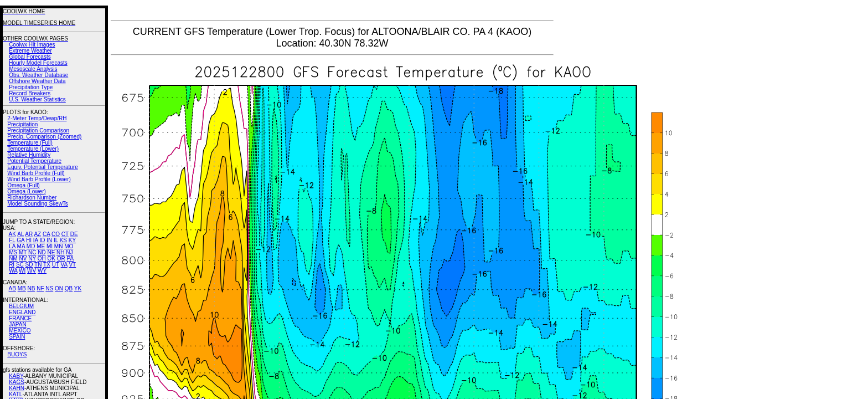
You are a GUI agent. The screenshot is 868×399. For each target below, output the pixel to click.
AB (12, 288)
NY (32, 259)
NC (32, 252)
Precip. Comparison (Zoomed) (44, 137)
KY (72, 240)
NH (60, 252)
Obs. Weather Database (38, 75)
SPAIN (17, 337)
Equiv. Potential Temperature (42, 167)
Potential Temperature (34, 161)
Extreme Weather (30, 51)
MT (23, 252)
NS (49, 288)
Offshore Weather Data (37, 81)
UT (56, 265)
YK (78, 288)
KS (63, 240)
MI (50, 246)
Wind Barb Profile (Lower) (39, 179)
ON (59, 288)
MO (69, 246)
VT (72, 265)
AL (20, 234)
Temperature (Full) (30, 143)
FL (12, 240)
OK (51, 259)
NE (51, 252)
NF (40, 288)
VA (64, 265)
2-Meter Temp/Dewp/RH (37, 118)
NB (31, 288)
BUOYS (17, 354)
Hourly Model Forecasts (38, 63)
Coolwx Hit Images (32, 45)
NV (23, 259)
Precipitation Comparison (38, 131)
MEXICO (20, 331)
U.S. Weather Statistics (37, 99)
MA (21, 246)
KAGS (17, 382)
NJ (69, 252)
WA (13, 271)
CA (46, 234)
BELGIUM (21, 306)
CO (56, 234)
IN (49, 240)
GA (20, 240)
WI (22, 271)
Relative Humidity (29, 155)
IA (36, 240)
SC (20, 265)
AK (12, 234)
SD (29, 265)
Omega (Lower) (26, 191)
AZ (37, 234)
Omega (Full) (23, 185)
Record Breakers (30, 93)
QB (69, 288)
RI (12, 265)
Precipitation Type (31, 87)
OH (42, 259)
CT (65, 234)
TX (47, 265)
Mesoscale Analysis (33, 69)
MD (31, 246)
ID (42, 240)
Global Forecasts (30, 57)
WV (32, 271)
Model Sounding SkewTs (38, 204)
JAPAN (18, 324)
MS (13, 252)
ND (42, 252)
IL (56, 240)
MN (59, 246)
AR (29, 234)
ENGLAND (22, 312)
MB (22, 288)
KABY (16, 376)
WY (42, 271)
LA (12, 246)
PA (70, 259)
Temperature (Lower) (33, 149)
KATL (15, 394)
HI (29, 240)
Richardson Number (32, 198)
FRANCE (20, 318)
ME (41, 246)
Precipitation (22, 124)
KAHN (17, 388)
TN (38, 265)
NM (13, 259)
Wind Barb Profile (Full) (36, 173)
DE (74, 234)
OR (61, 259)
